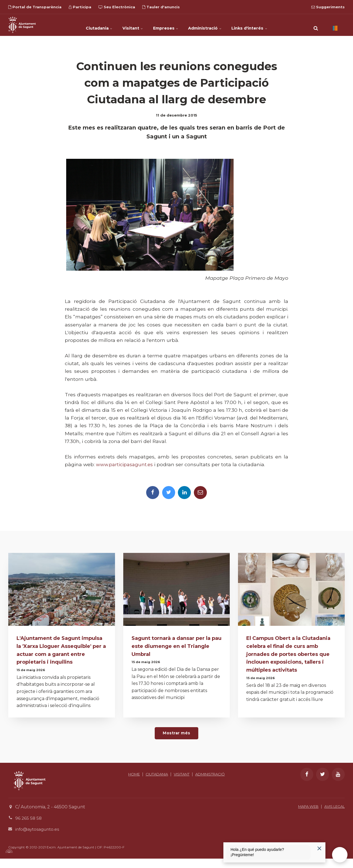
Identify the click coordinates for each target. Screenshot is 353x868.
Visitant (127, 25)
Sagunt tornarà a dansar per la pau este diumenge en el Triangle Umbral (173, 647)
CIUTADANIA (172, 784)
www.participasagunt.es (125, 464)
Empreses (166, 25)
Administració (211, 25)
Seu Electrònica (117, 7)
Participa (80, 7)
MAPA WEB (303, 816)
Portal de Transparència (35, 7)
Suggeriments (328, 7)
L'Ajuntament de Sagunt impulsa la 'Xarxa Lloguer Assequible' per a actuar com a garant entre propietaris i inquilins (59, 655)
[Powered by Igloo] (8, 861)
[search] (316, 25)
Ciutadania (87, 25)
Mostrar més (176, 742)
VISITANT (200, 784)
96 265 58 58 (29, 828)
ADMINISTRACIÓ (177, 790)
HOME (146, 784)
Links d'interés (262, 25)
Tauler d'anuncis (161, 7)
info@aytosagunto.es (38, 839)
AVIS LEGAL (333, 816)
